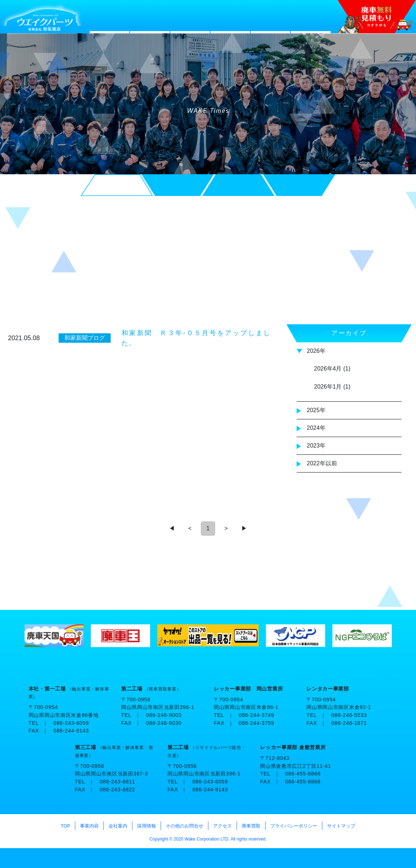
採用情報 (147, 826)
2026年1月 (328, 387)
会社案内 (118, 826)
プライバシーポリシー (294, 826)
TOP (371, 858)
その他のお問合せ (184, 826)
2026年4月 (328, 369)
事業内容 (89, 826)
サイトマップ (341, 826)
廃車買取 (251, 826)
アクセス (222, 826)
